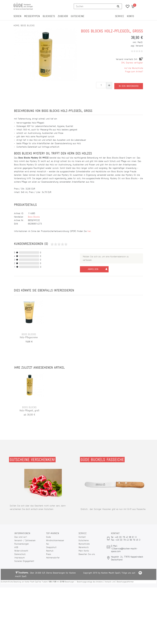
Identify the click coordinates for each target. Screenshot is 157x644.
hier (89, 231)
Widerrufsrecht (21, 551)
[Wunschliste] (127, 7)
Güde (48, 537)
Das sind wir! (21, 537)
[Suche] (118, 6)
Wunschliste (84, 544)
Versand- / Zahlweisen (25, 540)
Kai (48, 544)
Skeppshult (51, 547)
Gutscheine (78, 16)
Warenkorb (84, 547)
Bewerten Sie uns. (87, 554)
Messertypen (32, 16)
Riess (49, 554)
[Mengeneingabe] (101, 85)
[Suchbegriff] (94, 6)
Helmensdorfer (53, 558)
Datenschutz (20, 554)
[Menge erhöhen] (109, 85)
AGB (16, 547)
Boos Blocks (28, 25)
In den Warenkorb (129, 85)
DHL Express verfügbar (132, 63)
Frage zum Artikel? (134, 71)
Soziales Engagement (24, 561)
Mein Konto (84, 551)
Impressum (19, 558)
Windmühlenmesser (55, 540)
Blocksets (49, 16)
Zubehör (63, 16)
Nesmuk (50, 551)
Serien (17, 16)
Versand (139, 46)
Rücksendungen (22, 544)
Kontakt (82, 537)
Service (120, 16)
